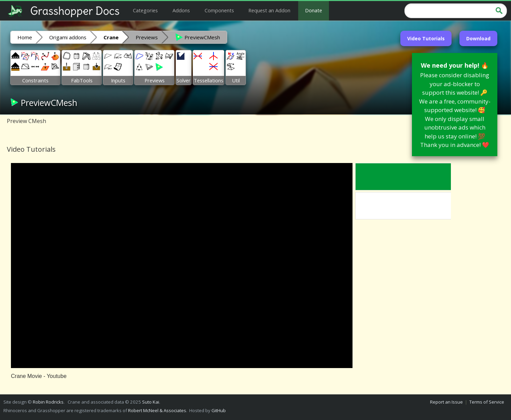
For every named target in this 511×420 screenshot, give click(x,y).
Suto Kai (151, 402)
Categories (145, 10)
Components (219, 10)
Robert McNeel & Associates (157, 410)
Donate (314, 10)
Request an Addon (269, 10)
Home (25, 37)
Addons (181, 10)
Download (478, 38)
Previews (147, 37)
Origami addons (68, 37)
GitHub (219, 410)
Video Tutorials (426, 38)
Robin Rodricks (48, 402)
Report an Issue (446, 402)
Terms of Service (487, 402)
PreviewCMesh (197, 37)
